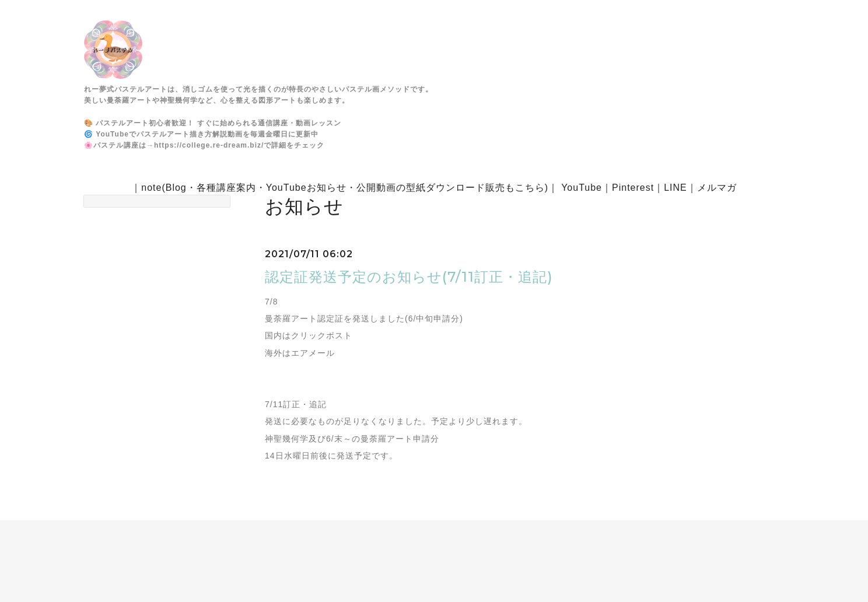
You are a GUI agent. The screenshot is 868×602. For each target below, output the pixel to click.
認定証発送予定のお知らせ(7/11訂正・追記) (409, 277)
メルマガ (717, 188)
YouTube (582, 188)
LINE (675, 188)
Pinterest (633, 188)
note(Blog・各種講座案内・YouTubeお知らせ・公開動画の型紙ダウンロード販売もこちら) (345, 188)
